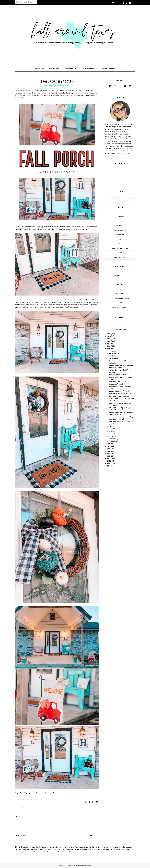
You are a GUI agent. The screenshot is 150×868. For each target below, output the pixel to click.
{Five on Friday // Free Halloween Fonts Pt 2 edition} (121, 366)
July (110, 426)
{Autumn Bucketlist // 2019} (119, 391)
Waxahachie (120, 294)
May (110, 431)
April (110, 434)
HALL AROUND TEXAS (70, 866)
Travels (120, 285)
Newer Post (21, 835)
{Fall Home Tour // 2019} (118, 382)
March (111, 436)
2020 (109, 346)
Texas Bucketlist (120, 275)
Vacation (120, 289)
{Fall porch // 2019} (116, 384)
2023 (109, 339)
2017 (109, 446)
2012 (109, 459)
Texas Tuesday (120, 280)
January (112, 441)
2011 (108, 461)
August (111, 424)
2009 (109, 466)
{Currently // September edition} (121, 422)
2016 (109, 449)
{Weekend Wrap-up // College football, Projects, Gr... (120, 409)
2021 (109, 344)
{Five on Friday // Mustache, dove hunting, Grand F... (121, 413)
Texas (120, 271)
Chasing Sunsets (120, 230)
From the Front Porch (120, 248)
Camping (120, 226)
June (110, 429)
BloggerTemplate (86, 866)
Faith (120, 239)
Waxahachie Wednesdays (120, 298)
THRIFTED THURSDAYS (120, 266)
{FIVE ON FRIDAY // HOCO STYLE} (120, 394)
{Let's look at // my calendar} (119, 396)
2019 (109, 349)
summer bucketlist (120, 307)
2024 (109, 336)
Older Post (93, 835)
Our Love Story (120, 257)
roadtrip (120, 303)
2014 (109, 454)
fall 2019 (26, 807)
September (113, 358)
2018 (109, 444)
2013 (109, 456)
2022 (109, 341)
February (112, 439)
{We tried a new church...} (118, 375)
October (112, 356)
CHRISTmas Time (120, 221)
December (112, 351)
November (112, 353)
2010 (109, 463)
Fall (21, 807)
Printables (120, 262)
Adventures (120, 217)
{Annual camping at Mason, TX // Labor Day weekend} (121, 418)
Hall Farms (120, 253)
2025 (120, 212)
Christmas (120, 235)
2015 (109, 451)
